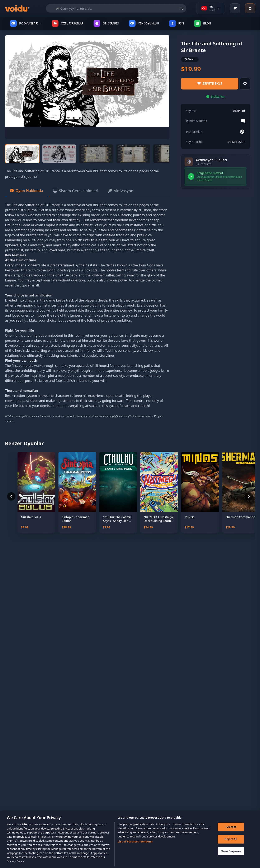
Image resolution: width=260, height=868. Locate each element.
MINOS (190, 517)
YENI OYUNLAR (144, 23)
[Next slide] (160, 87)
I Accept (231, 831)
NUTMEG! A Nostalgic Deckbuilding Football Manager (159, 519)
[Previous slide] (14, 87)
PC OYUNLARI (26, 23)
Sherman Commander (241, 517)
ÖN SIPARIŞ (106, 23)
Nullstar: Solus (31, 517)
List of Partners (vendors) (135, 846)
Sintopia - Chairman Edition (76, 519)
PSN (177, 23)
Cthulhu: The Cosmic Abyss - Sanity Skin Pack (117, 519)
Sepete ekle (210, 84)
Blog (203, 23)
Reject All (231, 843)
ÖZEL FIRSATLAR (68, 23)
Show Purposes (231, 855)
